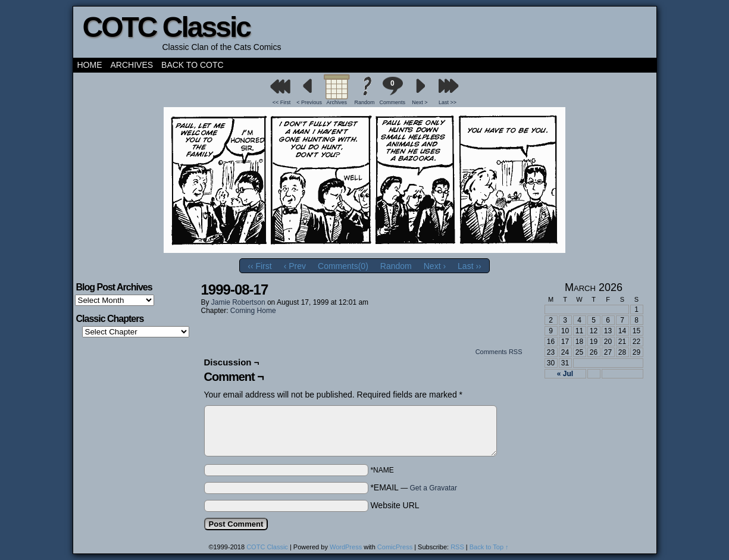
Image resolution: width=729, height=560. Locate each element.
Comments (392, 91)
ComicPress (395, 547)
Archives (132, 65)
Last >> (448, 102)
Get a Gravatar (434, 488)
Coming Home (253, 311)
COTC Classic (166, 27)
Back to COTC (193, 65)
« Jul (565, 374)
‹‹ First (259, 266)
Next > (420, 102)
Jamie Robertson (238, 302)
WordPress (346, 547)
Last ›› (470, 266)
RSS (457, 547)
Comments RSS (499, 352)
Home (90, 65)
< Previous (309, 102)
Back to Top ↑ (489, 547)
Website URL (395, 505)
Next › (435, 266)
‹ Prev (295, 266)
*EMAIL (414, 487)
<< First (282, 102)
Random (364, 102)
